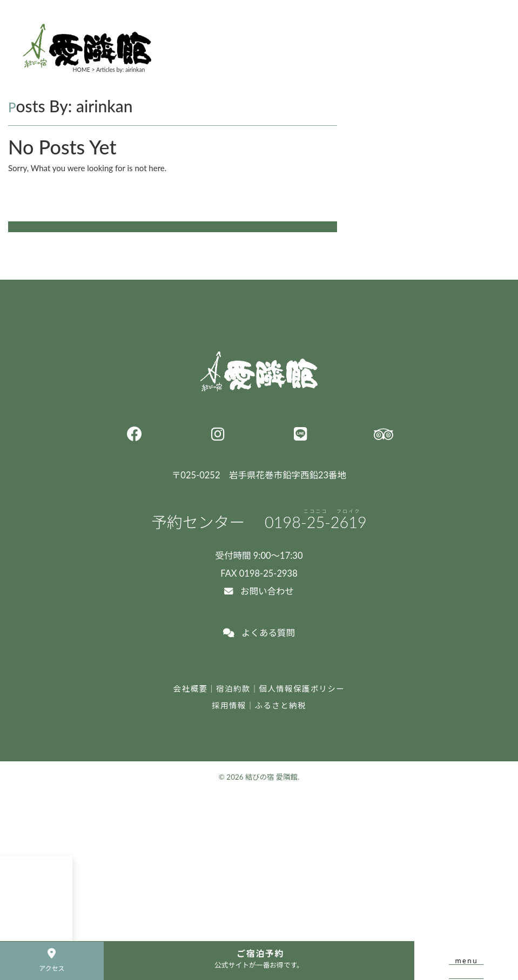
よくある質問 (259, 633)
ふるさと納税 (281, 705)
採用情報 (229, 705)
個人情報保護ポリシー (302, 689)
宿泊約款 (233, 689)
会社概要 (190, 689)
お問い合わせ (259, 591)
